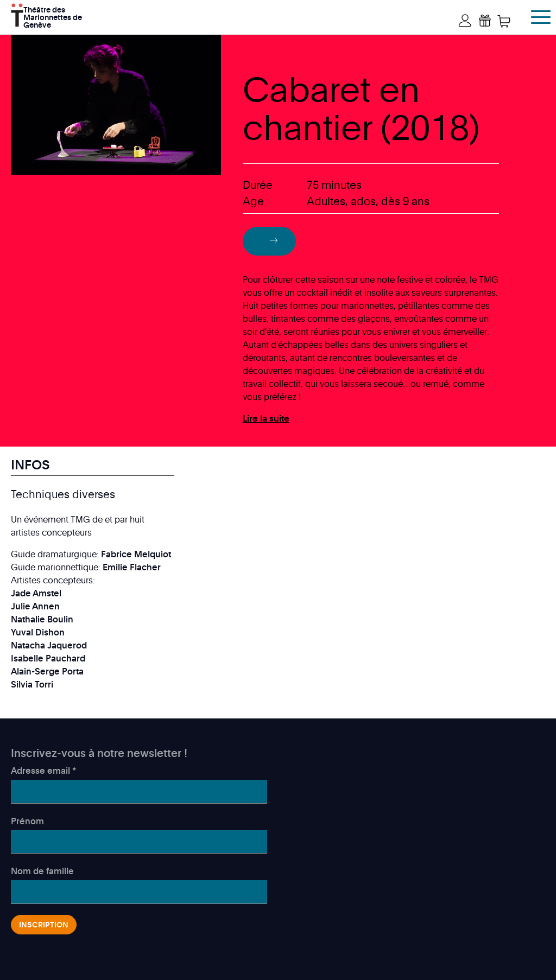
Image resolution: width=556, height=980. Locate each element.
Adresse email (43, 771)
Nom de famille (42, 871)
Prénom (27, 821)
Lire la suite (266, 418)
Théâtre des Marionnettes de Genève (53, 16)
